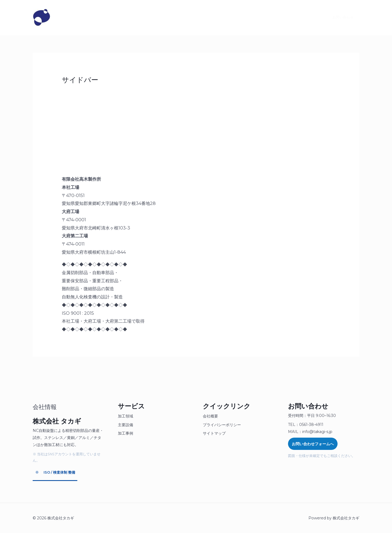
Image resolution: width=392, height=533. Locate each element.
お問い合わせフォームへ (313, 444)
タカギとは (71, 17)
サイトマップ (214, 433)
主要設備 (125, 425)
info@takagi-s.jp (317, 432)
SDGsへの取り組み (199, 17)
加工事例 (125, 433)
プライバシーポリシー (222, 425)
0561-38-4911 (311, 425)
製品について (104, 17)
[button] (340, 17)
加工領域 (125, 416)
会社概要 (210, 416)
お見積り (135, 17)
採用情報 (163, 17)
